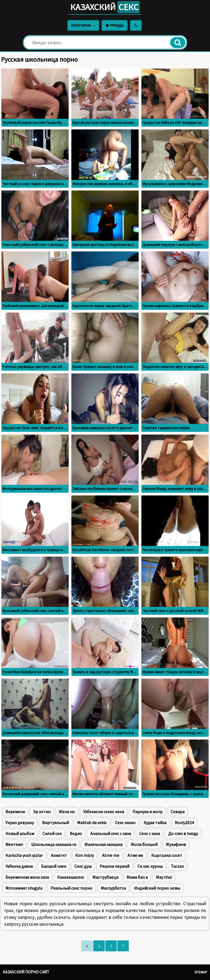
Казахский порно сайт (26, 972)
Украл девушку (20, 822)
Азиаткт (59, 855)
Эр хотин (42, 812)
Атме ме (135, 855)
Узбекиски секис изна (104, 812)
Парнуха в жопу (147, 812)
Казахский (105, 7)
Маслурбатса (113, 888)
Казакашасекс (71, 877)
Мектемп (14, 844)
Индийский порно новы (157, 888)
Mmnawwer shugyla (24, 888)
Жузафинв (176, 844)
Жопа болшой (144, 844)
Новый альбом (20, 833)
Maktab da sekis (92, 822)
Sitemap (201, 972)
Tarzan (177, 866)
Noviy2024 (184, 822)
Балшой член (54, 866)
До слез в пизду (183, 833)
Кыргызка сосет (167, 855)
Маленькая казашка (103, 844)
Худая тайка (155, 822)
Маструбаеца (105, 877)
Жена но (67, 812)
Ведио (76, 833)
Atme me (111, 855)
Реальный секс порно (72, 888)
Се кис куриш (150, 866)
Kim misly (84, 855)
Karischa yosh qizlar (24, 855)
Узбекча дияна (19, 866)
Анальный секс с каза (111, 833)
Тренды (115, 25)
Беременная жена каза (27, 877)
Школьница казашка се (54, 844)
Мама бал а (137, 877)
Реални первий (115, 866)
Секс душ (83, 866)
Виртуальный (56, 822)
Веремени (15, 812)
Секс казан (125, 822)
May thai (164, 877)
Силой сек (52, 833)
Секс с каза (150, 833)
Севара (178, 812)
